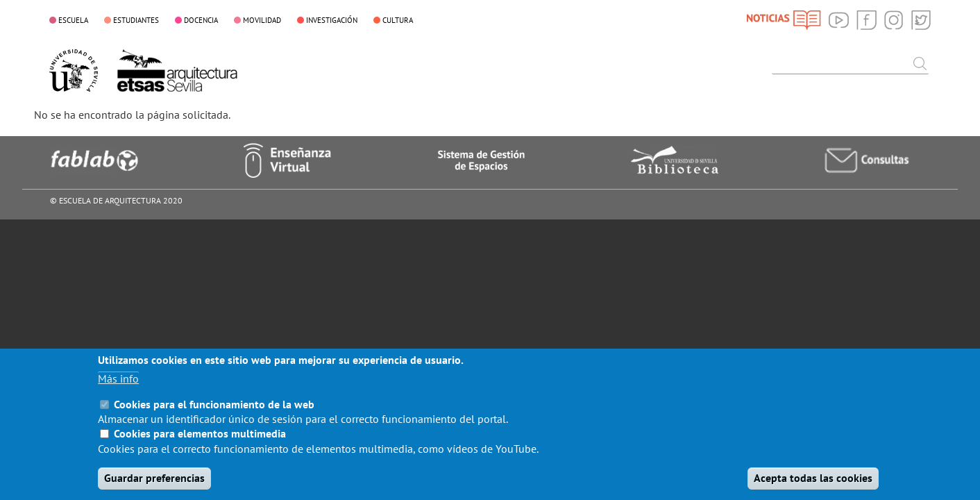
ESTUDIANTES (136, 20)
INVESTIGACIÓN (332, 20)
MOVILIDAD (262, 20)
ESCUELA (73, 20)
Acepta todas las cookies (813, 487)
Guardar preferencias (154, 487)
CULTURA (398, 20)
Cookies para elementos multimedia (200, 443)
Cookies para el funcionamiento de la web (214, 414)
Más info (118, 388)
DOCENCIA (201, 20)
